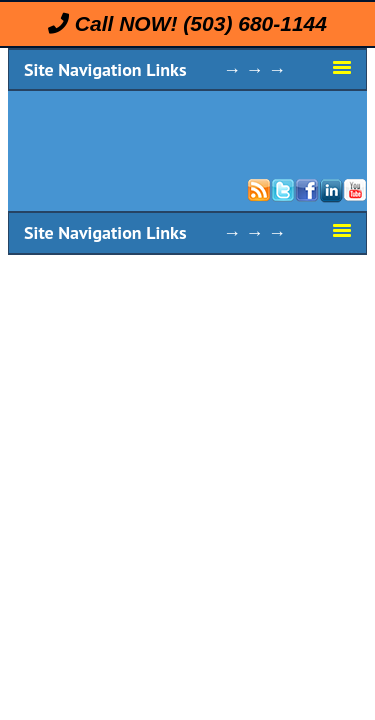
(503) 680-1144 (255, 23)
